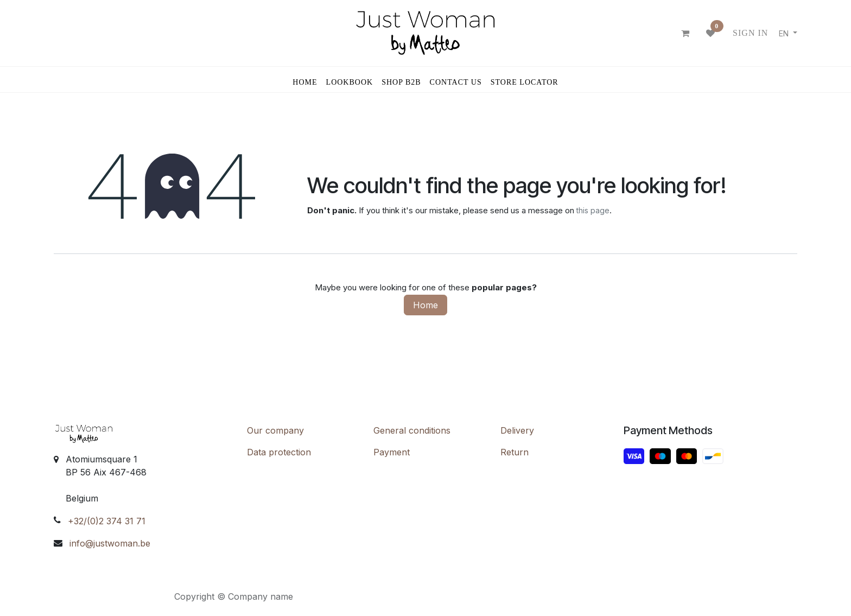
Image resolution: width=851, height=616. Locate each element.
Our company (275, 430)
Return (515, 452)
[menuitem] (305, 80)
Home (426, 305)
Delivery (517, 430)
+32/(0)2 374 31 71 (107, 521)
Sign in (750, 33)
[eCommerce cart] (685, 33)
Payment (392, 452)
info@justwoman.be (110, 543)
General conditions (412, 430)
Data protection (279, 452)
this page (593, 210)
